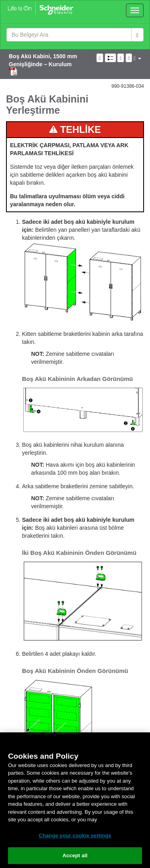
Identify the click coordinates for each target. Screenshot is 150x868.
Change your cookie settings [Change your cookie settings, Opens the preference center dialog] (75, 835)
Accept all (75, 855)
